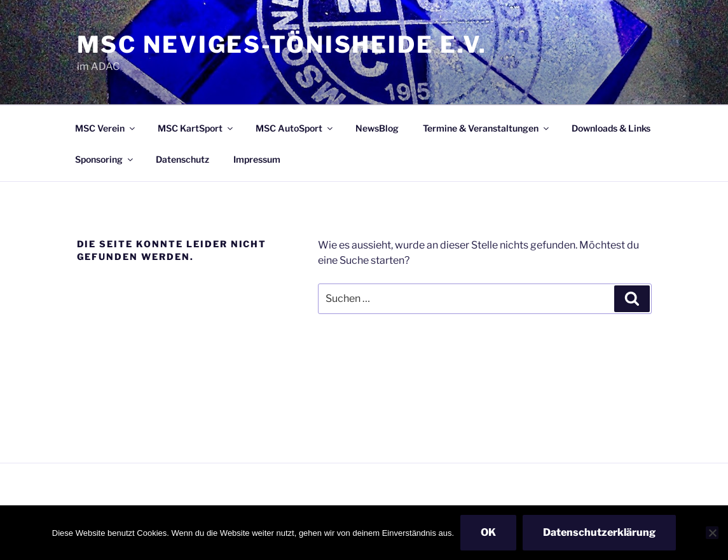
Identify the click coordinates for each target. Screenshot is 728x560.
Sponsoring (105, 159)
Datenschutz (182, 159)
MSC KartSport (196, 128)
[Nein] (712, 533)
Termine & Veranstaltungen (487, 128)
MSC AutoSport (295, 128)
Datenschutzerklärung (599, 532)
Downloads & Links (611, 128)
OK (488, 532)
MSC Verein (106, 128)
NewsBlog (377, 128)
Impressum (257, 159)
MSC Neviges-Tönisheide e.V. (282, 44)
